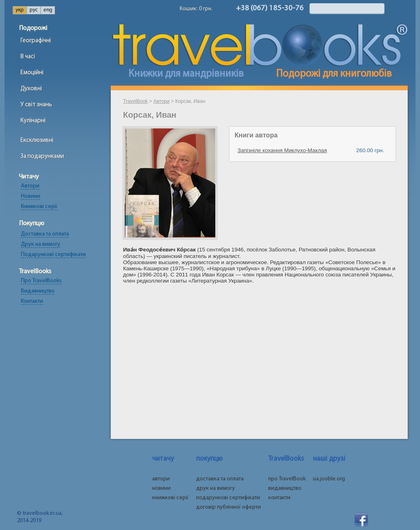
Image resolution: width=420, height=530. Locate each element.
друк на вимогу (216, 488)
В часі (28, 57)
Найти (391, 8)
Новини (31, 196)
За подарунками (42, 156)
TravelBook (135, 101)
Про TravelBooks (41, 281)
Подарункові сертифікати (53, 255)
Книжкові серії (39, 207)
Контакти (32, 301)
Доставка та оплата (45, 234)
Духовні (31, 89)
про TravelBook (287, 479)
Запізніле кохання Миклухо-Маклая (282, 150)
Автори (30, 186)
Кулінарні (33, 121)
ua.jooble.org (329, 479)
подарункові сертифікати (228, 498)
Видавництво (38, 291)
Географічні (36, 41)
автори (161, 479)
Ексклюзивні (37, 140)
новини (161, 488)
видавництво (285, 488)
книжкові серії (170, 498)
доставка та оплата (220, 479)
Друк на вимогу (41, 244)
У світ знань (36, 105)
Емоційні (32, 73)
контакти (279, 498)
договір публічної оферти (228, 507)
